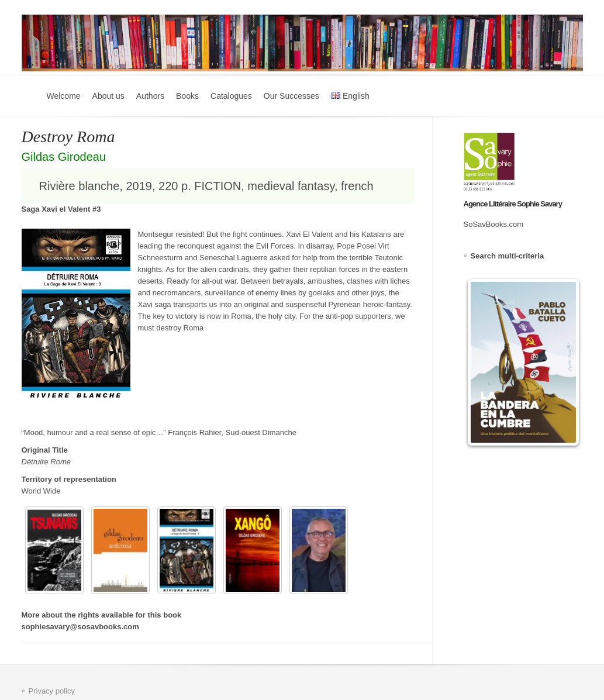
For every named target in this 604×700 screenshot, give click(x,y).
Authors (150, 96)
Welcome (64, 96)
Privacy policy (52, 691)
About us (108, 96)
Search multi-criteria (508, 256)
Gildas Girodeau (64, 157)
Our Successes (291, 96)
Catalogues (231, 96)
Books (187, 96)
